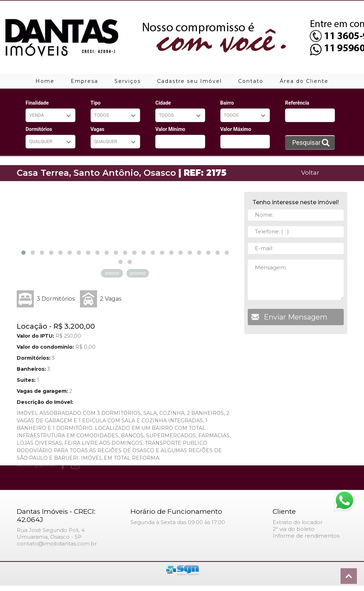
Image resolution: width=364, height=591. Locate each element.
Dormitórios (39, 129)
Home (45, 81)
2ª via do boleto (294, 529)
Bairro (227, 103)
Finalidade (37, 103)
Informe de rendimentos (306, 536)
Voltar (310, 172)
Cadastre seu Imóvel (189, 81)
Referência (297, 103)
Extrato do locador (298, 522)
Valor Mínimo (170, 129)
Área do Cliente (304, 81)
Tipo (96, 103)
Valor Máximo (236, 129)
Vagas (98, 129)
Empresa (84, 81)
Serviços (128, 81)
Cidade (163, 103)
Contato (251, 81)
